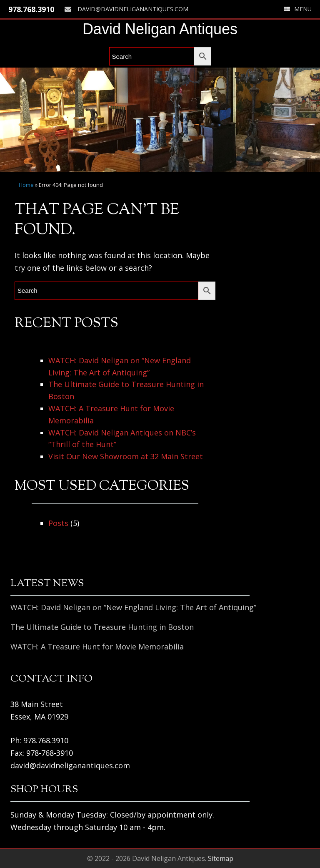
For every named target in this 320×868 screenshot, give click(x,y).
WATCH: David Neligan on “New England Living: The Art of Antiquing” (133, 607)
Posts (58, 523)
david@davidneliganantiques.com (126, 9)
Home (26, 185)
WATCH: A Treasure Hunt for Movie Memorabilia (97, 647)
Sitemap (221, 858)
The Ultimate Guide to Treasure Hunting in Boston (102, 627)
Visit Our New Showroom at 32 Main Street (126, 456)
